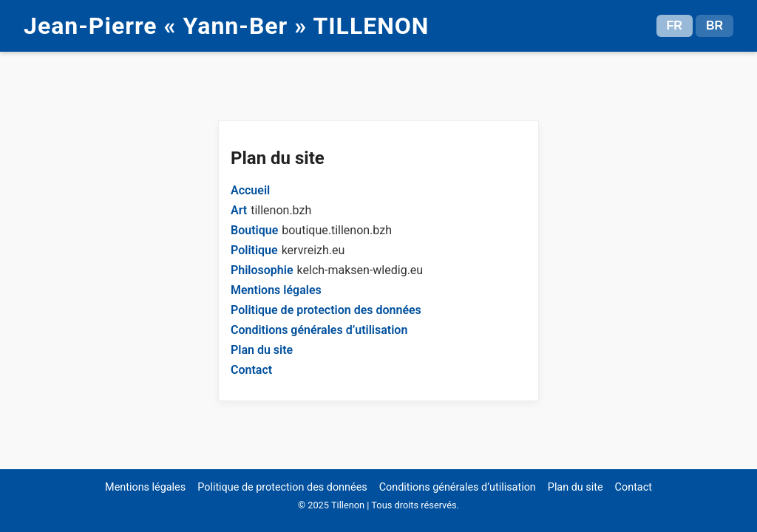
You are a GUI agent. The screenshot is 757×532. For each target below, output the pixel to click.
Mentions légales (276, 290)
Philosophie (262, 270)
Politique (254, 250)
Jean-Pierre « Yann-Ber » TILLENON (226, 26)
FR (675, 25)
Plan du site (262, 350)
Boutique (254, 230)
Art (239, 210)
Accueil (250, 190)
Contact (251, 370)
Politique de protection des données (326, 310)
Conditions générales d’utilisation (319, 330)
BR (714, 25)
